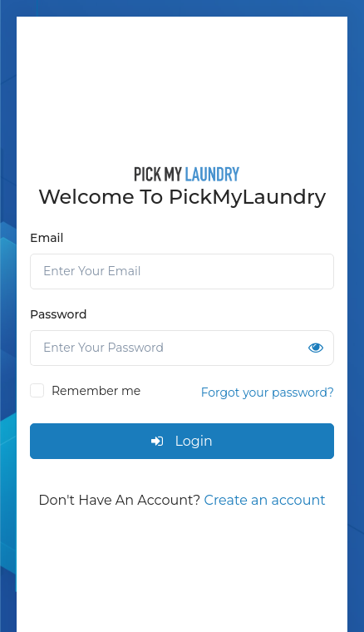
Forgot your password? (268, 393)
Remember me (96, 391)
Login (182, 441)
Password (59, 314)
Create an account (265, 500)
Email (47, 238)
